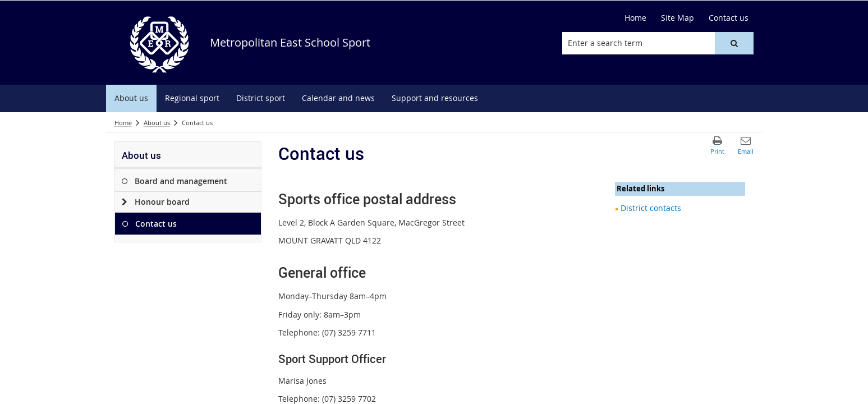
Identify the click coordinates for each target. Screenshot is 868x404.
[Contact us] (729, 18)
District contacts (651, 208)
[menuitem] (131, 98)
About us (157, 123)
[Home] (635, 18)
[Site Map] (678, 18)
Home (123, 123)
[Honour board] (125, 202)
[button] (734, 43)
